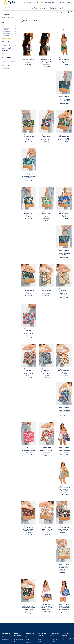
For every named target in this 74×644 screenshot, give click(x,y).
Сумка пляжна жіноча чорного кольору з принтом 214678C (29, 138)
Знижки (70, 8)
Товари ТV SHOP (63, 8)
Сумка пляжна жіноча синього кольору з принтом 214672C (64, 215)
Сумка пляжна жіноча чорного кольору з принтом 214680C (64, 60)
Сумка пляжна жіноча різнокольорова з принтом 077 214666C (29, 372)
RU (58, 12)
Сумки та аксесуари (43, 8)
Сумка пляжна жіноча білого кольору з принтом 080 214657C (46, 529)
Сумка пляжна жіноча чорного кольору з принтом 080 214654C (29, 607)
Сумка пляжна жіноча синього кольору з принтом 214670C (29, 292)
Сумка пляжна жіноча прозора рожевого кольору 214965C (29, 60)
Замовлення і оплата (6, 641)
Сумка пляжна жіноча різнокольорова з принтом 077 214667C (29, 332)
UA (61, 12)
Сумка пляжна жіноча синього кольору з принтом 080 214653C (46, 607)
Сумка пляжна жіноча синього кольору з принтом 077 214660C (64, 450)
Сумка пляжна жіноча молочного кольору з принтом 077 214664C (64, 372)
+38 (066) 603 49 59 (32, 3)
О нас (4, 637)
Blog (27, 637)
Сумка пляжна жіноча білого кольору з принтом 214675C (29, 176)
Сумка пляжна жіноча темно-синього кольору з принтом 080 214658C (29, 530)
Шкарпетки (27, 8)
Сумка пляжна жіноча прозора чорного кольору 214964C (46, 60)
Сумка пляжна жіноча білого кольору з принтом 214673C (46, 215)
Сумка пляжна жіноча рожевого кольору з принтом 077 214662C (29, 450)
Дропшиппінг (30, 642)
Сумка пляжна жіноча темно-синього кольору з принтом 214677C (46, 138)
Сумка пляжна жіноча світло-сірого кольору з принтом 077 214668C (64, 292)
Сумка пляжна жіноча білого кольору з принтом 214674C (29, 215)
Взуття (20, 8)
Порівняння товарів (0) (26, 29)
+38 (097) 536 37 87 (49, 3)
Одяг (14, 8)
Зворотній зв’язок (19, 639)
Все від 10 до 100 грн (7, 8)
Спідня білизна (35, 8)
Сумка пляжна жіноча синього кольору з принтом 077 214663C (64, 410)
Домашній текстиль (53, 8)
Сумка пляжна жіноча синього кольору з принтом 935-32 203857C (64, 607)
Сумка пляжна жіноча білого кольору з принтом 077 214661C (46, 450)
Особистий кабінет (41, 640)
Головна (23, 16)
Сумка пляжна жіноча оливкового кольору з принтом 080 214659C (64, 489)
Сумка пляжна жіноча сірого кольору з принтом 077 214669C (46, 292)
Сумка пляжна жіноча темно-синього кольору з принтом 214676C (64, 138)
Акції (27, 639)
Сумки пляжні (44, 16)
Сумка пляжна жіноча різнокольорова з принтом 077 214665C (46, 372)
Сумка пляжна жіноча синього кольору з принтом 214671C (64, 253)
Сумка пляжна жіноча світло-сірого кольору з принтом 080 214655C (64, 568)
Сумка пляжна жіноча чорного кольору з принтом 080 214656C (64, 529)
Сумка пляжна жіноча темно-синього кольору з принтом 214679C (64, 99)
